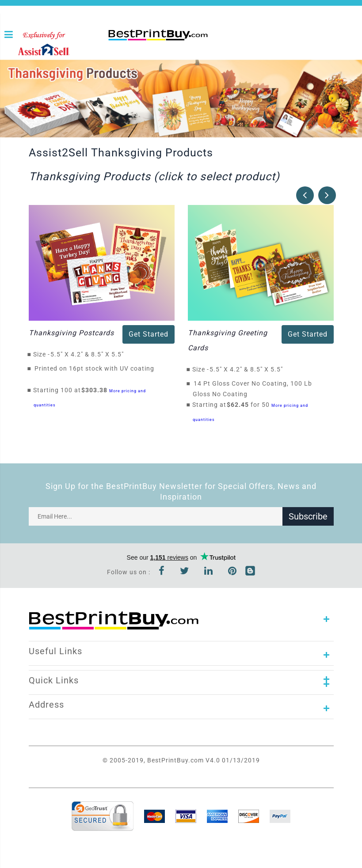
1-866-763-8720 (111, 49)
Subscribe (308, 516)
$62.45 (240, 405)
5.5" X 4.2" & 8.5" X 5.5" (90, 354)
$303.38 (97, 390)
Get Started (149, 334)
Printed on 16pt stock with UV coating (94, 368)
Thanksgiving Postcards (71, 333)
